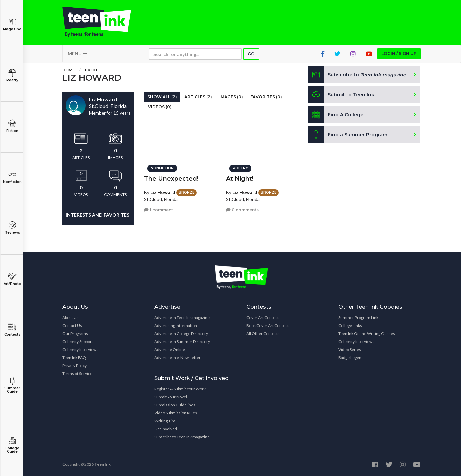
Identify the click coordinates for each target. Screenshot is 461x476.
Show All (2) (162, 97)
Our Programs (75, 333)
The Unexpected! (171, 179)
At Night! (240, 179)
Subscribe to (357, 75)
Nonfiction (12, 177)
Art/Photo (12, 279)
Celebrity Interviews (80, 349)
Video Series (350, 349)
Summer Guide (12, 385)
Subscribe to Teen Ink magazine (182, 437)
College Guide (12, 445)
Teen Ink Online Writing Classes (367, 333)
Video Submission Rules (176, 413)
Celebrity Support (78, 341)
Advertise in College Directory (181, 333)
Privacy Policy (74, 365)
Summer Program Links (359, 317)
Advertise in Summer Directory (182, 341)
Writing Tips (165, 421)
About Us (70, 317)
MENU (77, 54)
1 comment (158, 210)
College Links (350, 325)
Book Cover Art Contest (267, 325)
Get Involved (166, 429)
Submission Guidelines (175, 405)
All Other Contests (263, 333)
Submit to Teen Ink (341, 95)
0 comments (242, 210)
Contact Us (72, 325)
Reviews (12, 228)
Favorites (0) (266, 97)
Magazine (12, 25)
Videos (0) (160, 107)
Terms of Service (77, 373)
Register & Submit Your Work (180, 389)
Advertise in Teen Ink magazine (182, 317)
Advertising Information (176, 325)
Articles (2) (198, 97)
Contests (12, 330)
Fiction (12, 126)
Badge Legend (351, 357)
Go (251, 54)
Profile (93, 70)
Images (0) (231, 97)
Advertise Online (170, 349)
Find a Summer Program (347, 135)
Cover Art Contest (262, 317)
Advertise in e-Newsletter (177, 357)
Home (68, 70)
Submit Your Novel (171, 397)
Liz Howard (163, 192)
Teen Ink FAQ (74, 357)
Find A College (335, 115)
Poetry (12, 76)
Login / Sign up (399, 54)
